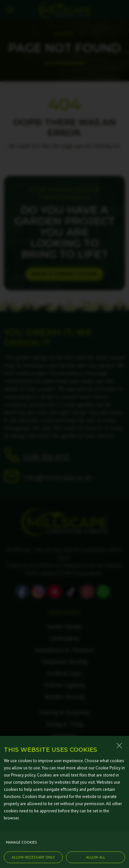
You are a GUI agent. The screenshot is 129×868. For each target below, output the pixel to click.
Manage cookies (21, 848)
